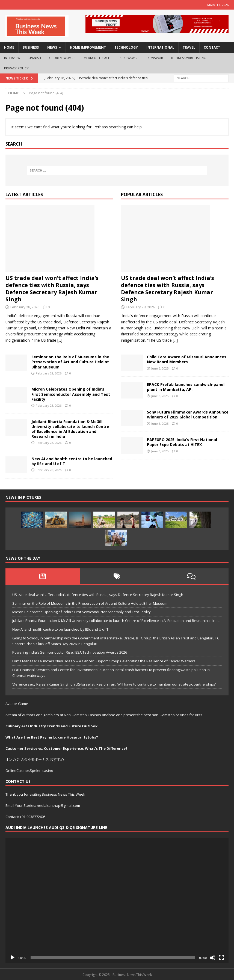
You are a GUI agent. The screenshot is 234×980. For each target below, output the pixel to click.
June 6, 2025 (160, 368)
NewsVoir (155, 58)
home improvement (88, 47)
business (31, 47)
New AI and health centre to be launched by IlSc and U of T (72, 461)
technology (126, 47)
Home (9, 47)
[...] (60, 340)
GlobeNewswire (62, 58)
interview (12, 58)
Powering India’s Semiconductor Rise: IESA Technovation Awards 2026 (70, 652)
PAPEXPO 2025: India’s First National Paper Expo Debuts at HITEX (182, 442)
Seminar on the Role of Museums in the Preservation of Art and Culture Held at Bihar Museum (70, 362)
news (52, 47)
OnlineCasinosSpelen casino (29, 771)
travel (189, 47)
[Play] (13, 958)
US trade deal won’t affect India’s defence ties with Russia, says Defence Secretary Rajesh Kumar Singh (52, 289)
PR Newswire (129, 58)
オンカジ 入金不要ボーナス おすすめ (35, 759)
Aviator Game (17, 704)
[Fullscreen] (221, 958)
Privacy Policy (16, 68)
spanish (35, 58)
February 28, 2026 (25, 307)
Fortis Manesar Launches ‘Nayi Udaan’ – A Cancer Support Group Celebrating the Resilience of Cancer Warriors (104, 661)
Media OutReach (97, 58)
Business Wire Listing (189, 58)
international (160, 47)
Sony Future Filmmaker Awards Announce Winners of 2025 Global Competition (188, 414)
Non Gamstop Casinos (82, 715)
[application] (117, 901)
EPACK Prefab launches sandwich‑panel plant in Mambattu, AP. (186, 387)
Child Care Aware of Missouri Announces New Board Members (187, 359)
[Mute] (213, 958)
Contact (212, 47)
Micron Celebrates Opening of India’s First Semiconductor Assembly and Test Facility (71, 394)
